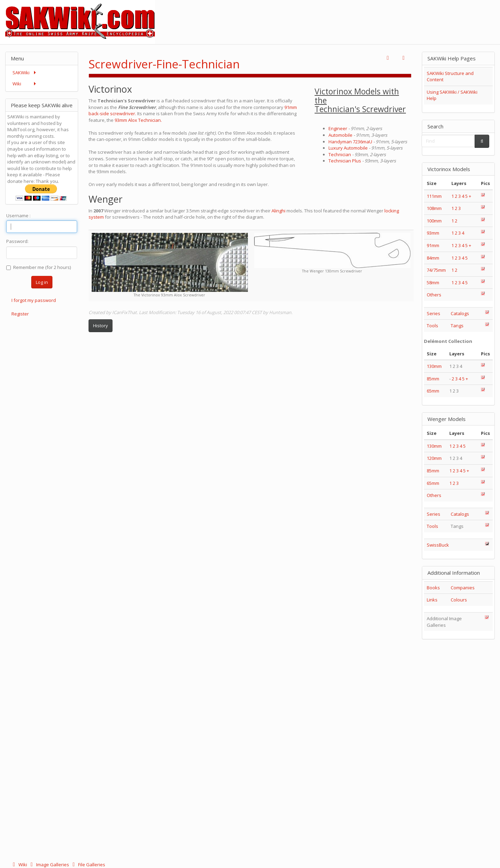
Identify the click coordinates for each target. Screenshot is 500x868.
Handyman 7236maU (350, 142)
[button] (388, 58)
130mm (434, 366)
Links (432, 600)
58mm (433, 283)
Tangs (457, 326)
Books (433, 588)
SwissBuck (438, 545)
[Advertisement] (374, 16)
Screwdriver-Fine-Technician (164, 64)
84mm (433, 258)
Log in (42, 282)
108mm (434, 208)
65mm (433, 391)
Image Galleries (49, 865)
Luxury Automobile (348, 148)
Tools (432, 326)
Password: (17, 241)
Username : (18, 216)
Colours (459, 600)
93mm (433, 233)
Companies (463, 588)
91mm (433, 245)
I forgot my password (34, 300)
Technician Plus (345, 161)
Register (20, 314)
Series (434, 313)
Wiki (19, 865)
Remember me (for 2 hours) (39, 267)
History (101, 326)
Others (434, 295)
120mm (434, 458)
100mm (434, 221)
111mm (434, 196)
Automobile (340, 135)
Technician (340, 154)
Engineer (338, 128)
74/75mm (436, 270)
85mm (433, 379)
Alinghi (279, 211)
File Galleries (88, 865)
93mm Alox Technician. (138, 120)
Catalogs (460, 313)
